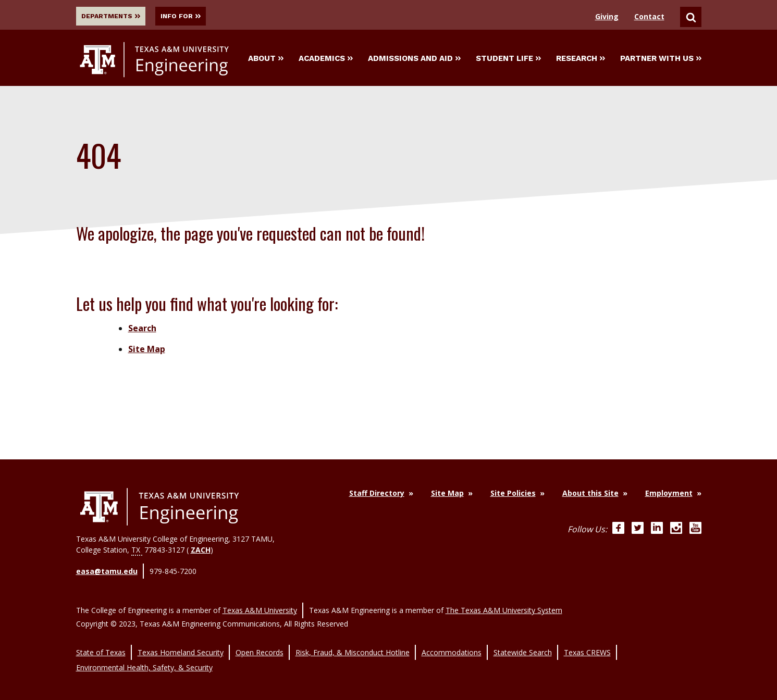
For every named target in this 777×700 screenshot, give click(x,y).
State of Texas (101, 642)
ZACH (201, 552)
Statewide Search (523, 642)
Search (142, 330)
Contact (649, 16)
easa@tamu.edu (107, 571)
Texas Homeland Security (181, 642)
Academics (326, 59)
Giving (607, 16)
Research (581, 59)
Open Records (260, 642)
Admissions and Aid (414, 59)
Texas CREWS (587, 642)
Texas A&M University (260, 604)
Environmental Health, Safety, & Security (144, 653)
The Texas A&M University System (504, 604)
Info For (198, 16)
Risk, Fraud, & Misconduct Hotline (353, 642)
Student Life (508, 59)
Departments (115, 16)
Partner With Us (661, 59)
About (266, 59)
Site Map (147, 351)
